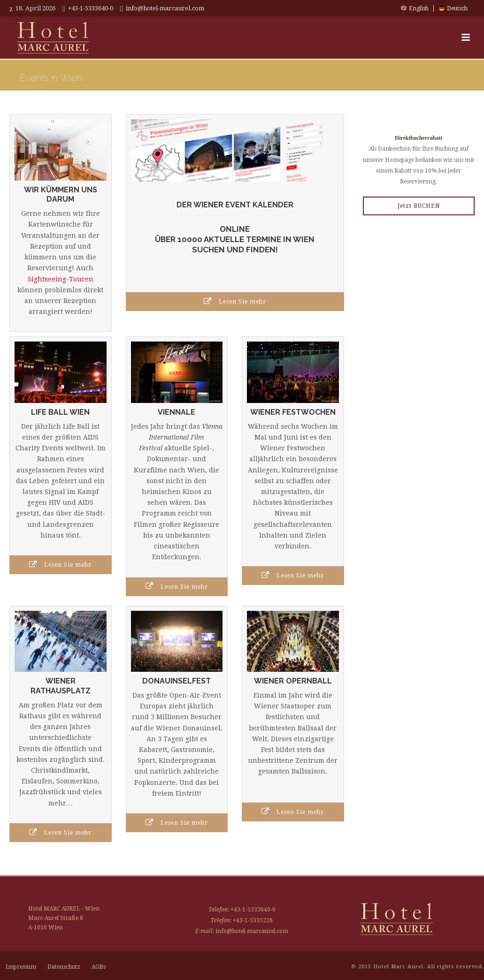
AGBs (99, 967)
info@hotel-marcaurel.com (165, 8)
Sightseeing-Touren (61, 279)
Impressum (21, 967)
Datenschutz (64, 967)
